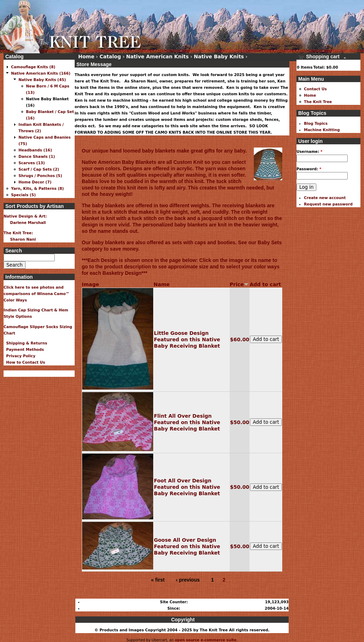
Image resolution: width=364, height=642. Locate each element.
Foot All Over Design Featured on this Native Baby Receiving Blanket (187, 487)
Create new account (325, 198)
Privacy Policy (20, 356)
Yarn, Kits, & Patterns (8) (38, 188)
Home (86, 57)
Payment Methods (24, 349)
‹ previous (188, 580)
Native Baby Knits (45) (42, 80)
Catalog (110, 57)
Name (162, 284)
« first (158, 580)
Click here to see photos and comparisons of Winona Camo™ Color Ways (37, 294)
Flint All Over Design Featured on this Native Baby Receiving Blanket (187, 422)
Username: (309, 151)
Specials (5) (23, 195)
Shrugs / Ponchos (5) (40, 176)
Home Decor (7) (35, 182)
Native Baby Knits (219, 57)
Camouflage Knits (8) (33, 67)
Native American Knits (157, 57)
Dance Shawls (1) (37, 156)
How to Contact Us (24, 362)
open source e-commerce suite (206, 640)
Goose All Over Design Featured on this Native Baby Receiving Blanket (187, 546)
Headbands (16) (35, 150)
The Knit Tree (318, 102)
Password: (309, 169)
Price (239, 284)
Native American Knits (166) (41, 73)
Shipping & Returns (25, 343)
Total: (319, 67)
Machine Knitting (322, 130)
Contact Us (315, 89)
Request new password (328, 204)
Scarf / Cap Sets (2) (39, 169)
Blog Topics (316, 123)
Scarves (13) (32, 163)
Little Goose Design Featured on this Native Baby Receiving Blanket (187, 339)
